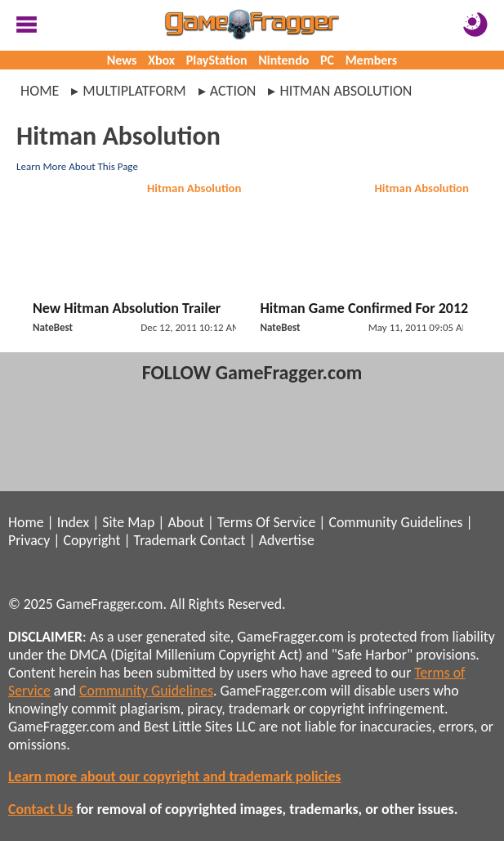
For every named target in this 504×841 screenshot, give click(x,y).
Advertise (287, 540)
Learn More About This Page (77, 166)
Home (40, 91)
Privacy (29, 540)
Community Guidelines (395, 522)
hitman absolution (346, 91)
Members (372, 60)
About (185, 522)
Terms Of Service (266, 522)
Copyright (92, 540)
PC (327, 60)
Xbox (161, 60)
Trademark (165, 540)
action (233, 91)
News (122, 60)
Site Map (128, 522)
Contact (223, 540)
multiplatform (134, 91)
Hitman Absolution (194, 188)
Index (73, 522)
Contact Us (40, 809)
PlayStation (217, 60)
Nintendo (283, 60)
